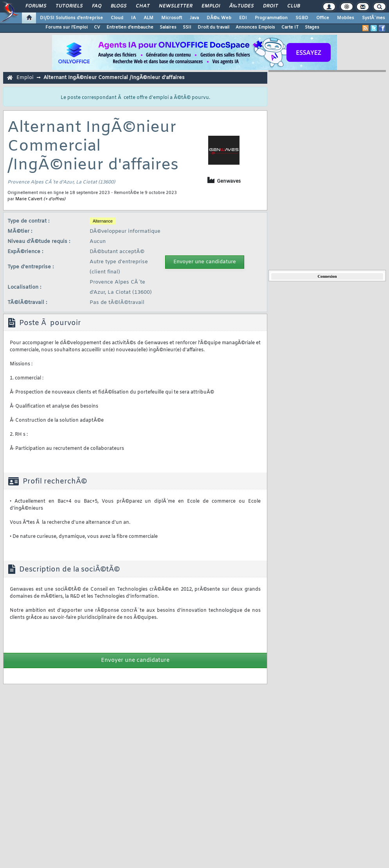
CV (97, 27)
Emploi (211, 6)
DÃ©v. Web (219, 18)
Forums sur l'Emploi (67, 27)
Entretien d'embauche (130, 27)
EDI (243, 18)
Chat (143, 6)
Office (323, 18)
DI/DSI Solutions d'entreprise (71, 18)
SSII (187, 27)
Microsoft (172, 18)
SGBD (302, 18)
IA (133, 18)
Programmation (271, 18)
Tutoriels (69, 6)
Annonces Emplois (255, 27)
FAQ (97, 6)
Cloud (117, 18)
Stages (312, 27)
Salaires (168, 27)
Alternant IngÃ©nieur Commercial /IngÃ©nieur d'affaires (114, 78)
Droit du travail (213, 27)
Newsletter (176, 6)
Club (294, 6)
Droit (270, 6)
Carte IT (290, 27)
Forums (36, 6)
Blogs (119, 6)
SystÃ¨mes (374, 18)
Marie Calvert (29, 199)
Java (194, 18)
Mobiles (346, 18)
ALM (149, 18)
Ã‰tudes (241, 6)
